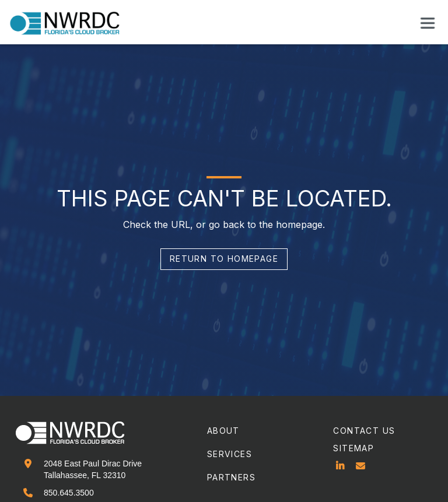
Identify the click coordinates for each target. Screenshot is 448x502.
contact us (364, 431)
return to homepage (224, 259)
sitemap (353, 448)
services (230, 454)
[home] (72, 23)
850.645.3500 (69, 493)
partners (231, 477)
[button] (428, 23)
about (223, 431)
